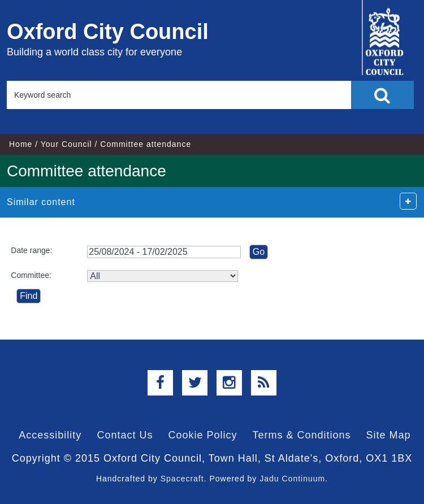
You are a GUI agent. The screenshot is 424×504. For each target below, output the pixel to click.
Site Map (389, 435)
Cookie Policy (202, 435)
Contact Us (125, 435)
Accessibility (50, 435)
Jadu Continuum (292, 479)
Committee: (31, 275)
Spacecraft (182, 479)
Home (21, 144)
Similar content (41, 202)
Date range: (31, 250)
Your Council (66, 144)
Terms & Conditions (302, 435)
